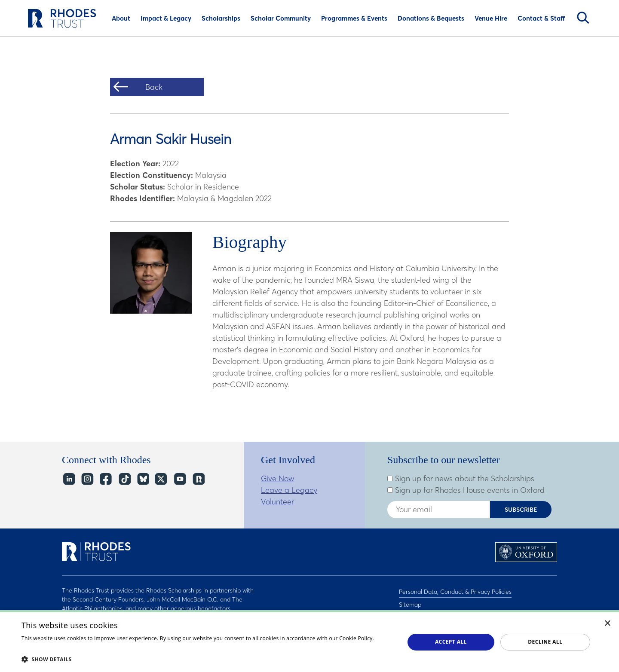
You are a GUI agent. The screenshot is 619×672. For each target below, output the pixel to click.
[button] (207, 659)
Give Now (277, 478)
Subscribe (521, 510)
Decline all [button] (545, 642)
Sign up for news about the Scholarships (461, 479)
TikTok (124, 479)
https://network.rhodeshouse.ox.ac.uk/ (198, 479)
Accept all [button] (451, 642)
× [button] (608, 624)
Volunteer (277, 502)
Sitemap (410, 602)
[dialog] (309, 641)
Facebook (106, 479)
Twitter (161, 479)
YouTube (179, 479)
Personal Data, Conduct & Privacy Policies (455, 590)
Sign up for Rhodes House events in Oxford (466, 490)
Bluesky (142, 479)
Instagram (87, 479)
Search (583, 18)
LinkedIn (69, 479)
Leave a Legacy (289, 490)
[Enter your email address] (438, 510)
